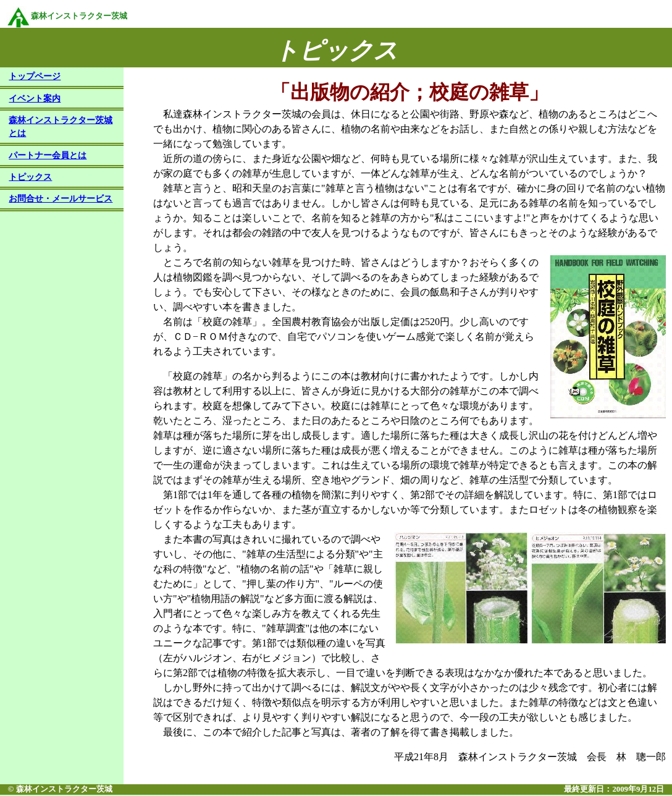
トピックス (30, 178)
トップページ (35, 77)
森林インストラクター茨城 (67, 16)
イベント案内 (35, 99)
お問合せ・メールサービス (61, 200)
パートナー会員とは (48, 156)
